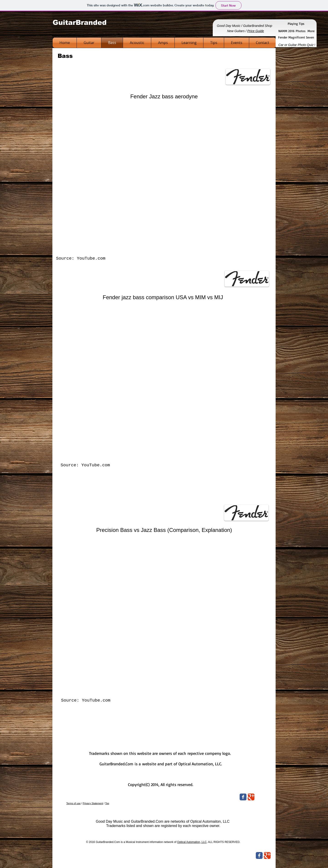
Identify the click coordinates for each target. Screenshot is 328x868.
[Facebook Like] (241, 856)
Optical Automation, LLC (192, 842)
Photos (301, 31)
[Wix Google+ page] (251, 797)
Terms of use (73, 803)
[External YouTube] (164, 178)
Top (107, 803)
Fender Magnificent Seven (296, 37)
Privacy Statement (93, 803)
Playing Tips (296, 24)
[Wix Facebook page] (243, 797)
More (311, 31)
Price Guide (256, 31)
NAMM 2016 (287, 31)
